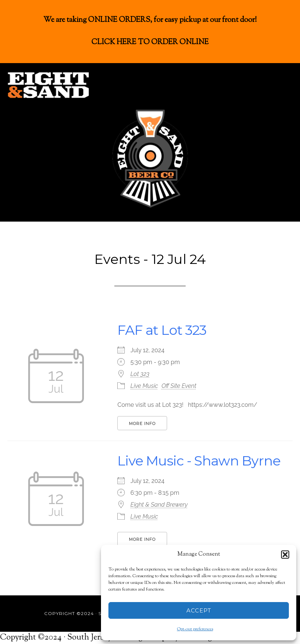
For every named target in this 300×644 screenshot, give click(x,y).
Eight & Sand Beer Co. (63, 85)
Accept (199, 610)
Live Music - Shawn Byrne (199, 461)
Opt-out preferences (195, 629)
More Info (142, 424)
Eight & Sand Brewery (159, 505)
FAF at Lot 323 (162, 330)
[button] (285, 555)
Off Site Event (179, 386)
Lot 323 (140, 374)
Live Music (144, 386)
